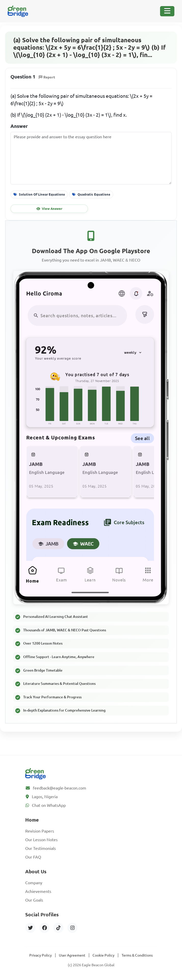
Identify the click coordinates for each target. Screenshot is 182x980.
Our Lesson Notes (41, 840)
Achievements (38, 891)
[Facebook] (44, 928)
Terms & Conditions (137, 955)
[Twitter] (30, 928)
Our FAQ (33, 857)
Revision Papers (40, 831)
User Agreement (72, 955)
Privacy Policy (41, 955)
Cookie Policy (103, 955)
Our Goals (34, 900)
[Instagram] (72, 928)
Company (34, 883)
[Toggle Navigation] (167, 11)
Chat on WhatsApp (49, 805)
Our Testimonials (41, 848)
